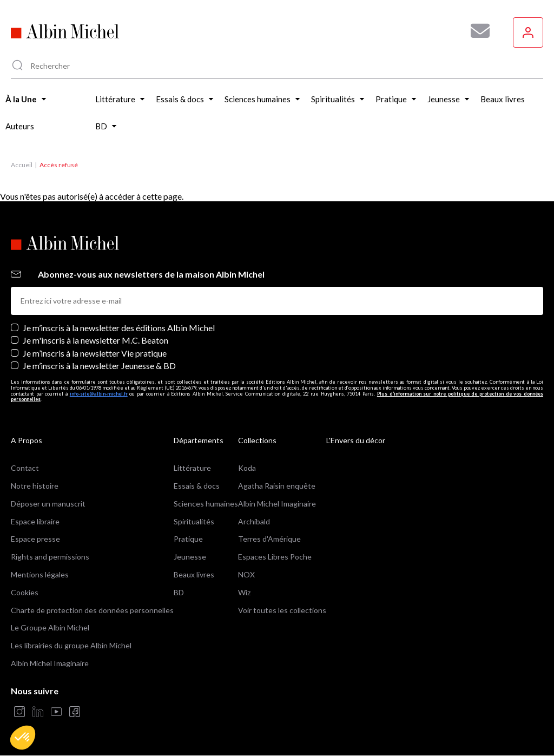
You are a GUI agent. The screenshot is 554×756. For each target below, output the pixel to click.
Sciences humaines (206, 504)
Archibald (254, 521)
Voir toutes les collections (282, 610)
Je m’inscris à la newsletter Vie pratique (95, 353)
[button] (23, 738)
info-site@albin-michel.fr (99, 394)
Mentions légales (40, 574)
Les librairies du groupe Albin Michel (71, 645)
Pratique (188, 539)
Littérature (192, 468)
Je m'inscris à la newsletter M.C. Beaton (95, 340)
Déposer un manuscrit (48, 504)
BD (179, 592)
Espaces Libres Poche (275, 557)
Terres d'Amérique (269, 539)
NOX (246, 574)
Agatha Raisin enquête (277, 486)
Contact (25, 468)
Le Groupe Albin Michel (50, 627)
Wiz (244, 592)
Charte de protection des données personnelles (92, 610)
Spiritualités (194, 521)
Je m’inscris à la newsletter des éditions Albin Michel (119, 328)
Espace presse (35, 539)
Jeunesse (190, 557)
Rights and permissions (50, 557)
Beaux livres (194, 574)
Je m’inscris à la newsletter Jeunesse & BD (99, 366)
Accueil (22, 165)
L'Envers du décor (356, 440)
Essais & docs (197, 486)
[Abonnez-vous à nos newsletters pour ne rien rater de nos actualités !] (476, 31)
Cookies (25, 592)
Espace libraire (35, 521)
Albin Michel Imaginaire (50, 663)
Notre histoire (35, 486)
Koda (247, 468)
